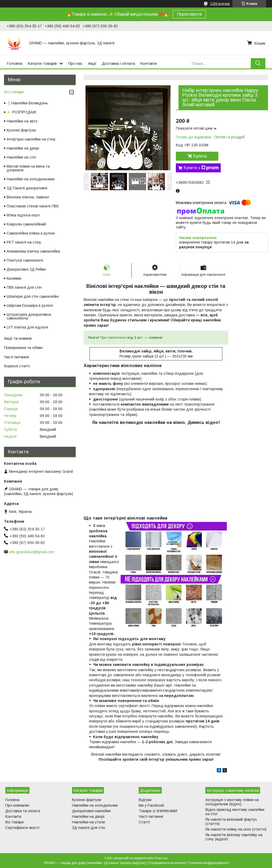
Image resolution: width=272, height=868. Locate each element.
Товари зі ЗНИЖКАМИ (158, 811)
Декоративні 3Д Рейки (26, 269)
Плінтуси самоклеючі (25, 260)
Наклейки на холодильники (31, 179)
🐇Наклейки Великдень (27, 103)
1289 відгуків (220, 4)
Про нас (75, 63)
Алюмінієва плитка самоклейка (33, 251)
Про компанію (17, 805)
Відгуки (145, 800)
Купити (200, 156)
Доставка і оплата (118, 63)
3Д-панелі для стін (89, 828)
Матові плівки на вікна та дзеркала (28, 168)
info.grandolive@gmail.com (32, 552)
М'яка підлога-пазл (23, 215)
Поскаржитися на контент (167, 863)
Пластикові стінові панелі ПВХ (33, 206)
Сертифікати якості (22, 828)
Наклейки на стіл (21, 157)
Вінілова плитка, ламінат (28, 197)
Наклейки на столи (88, 822)
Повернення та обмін (23, 348)
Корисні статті (17, 366)
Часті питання (16, 357)
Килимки (14, 278)
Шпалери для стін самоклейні (33, 296)
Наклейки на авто (22, 121)
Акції (92, 63)
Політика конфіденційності (209, 863)
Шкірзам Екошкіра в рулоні (30, 305)
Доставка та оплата (23, 811)
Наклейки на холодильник (95, 805)
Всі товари (14, 92)
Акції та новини (18, 338)
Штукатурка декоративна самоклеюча (29, 316)
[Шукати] (258, 63)
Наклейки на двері (23, 148)
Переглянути (189, 14)
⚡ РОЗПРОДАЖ (22, 112)
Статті (144, 822)
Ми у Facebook (151, 805)
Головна (14, 63)
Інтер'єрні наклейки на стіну (31, 139)
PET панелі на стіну (24, 242)
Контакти (148, 63)
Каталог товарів (42, 63)
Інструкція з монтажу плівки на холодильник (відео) (232, 802)
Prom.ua (161, 858)
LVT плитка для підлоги (27, 327)
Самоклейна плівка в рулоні (31, 233)
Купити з (201, 168)
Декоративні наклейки (91, 811)
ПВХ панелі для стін (24, 287)
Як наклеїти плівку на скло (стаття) (236, 829)
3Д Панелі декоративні (27, 188)
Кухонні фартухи (21, 130)
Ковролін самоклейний (26, 224)
